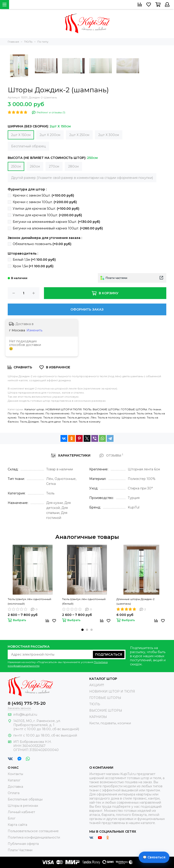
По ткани (155, 409)
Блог (12, 818)
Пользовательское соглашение (33, 831)
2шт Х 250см (79, 135)
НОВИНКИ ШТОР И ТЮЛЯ (64, 409)
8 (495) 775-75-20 (27, 703)
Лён (93, 417)
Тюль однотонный (122, 413)
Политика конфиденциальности (34, 837)
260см (35, 166)
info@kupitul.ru (25, 715)
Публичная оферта (23, 844)
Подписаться (109, 654)
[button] (82, 630)
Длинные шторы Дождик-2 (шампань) (135, 601)
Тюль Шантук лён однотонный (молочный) (29, 601)
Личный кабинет (21, 812)
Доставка (15, 787)
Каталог (14, 780)
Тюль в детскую (78, 417)
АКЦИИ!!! (97, 685)
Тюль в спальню (55, 417)
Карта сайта (17, 825)
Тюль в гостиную (30, 417)
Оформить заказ (87, 309)
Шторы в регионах (23, 806)
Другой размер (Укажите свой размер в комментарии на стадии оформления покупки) (82, 178)
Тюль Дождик (29, 422)
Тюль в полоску (109, 417)
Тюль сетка (144, 413)
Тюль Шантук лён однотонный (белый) (84, 601)
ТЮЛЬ (87, 409)
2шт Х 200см (50, 135)
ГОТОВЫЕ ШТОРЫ (134, 409)
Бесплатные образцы (25, 799)
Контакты (15, 774)
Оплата (14, 793)
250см (16, 166)
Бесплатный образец (28, 146)
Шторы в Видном (96, 413)
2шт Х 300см (109, 135)
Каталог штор (34, 409)
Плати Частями (20, 850)
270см (54, 166)
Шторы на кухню (134, 417)
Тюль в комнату (90, 422)
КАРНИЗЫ (98, 717)
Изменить (34, 330)
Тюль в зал (70, 422)
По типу (13, 413)
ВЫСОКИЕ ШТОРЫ (106, 409)
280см (73, 166)
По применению (32, 413)
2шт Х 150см (21, 135)
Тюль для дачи (51, 422)
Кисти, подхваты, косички (110, 723)
